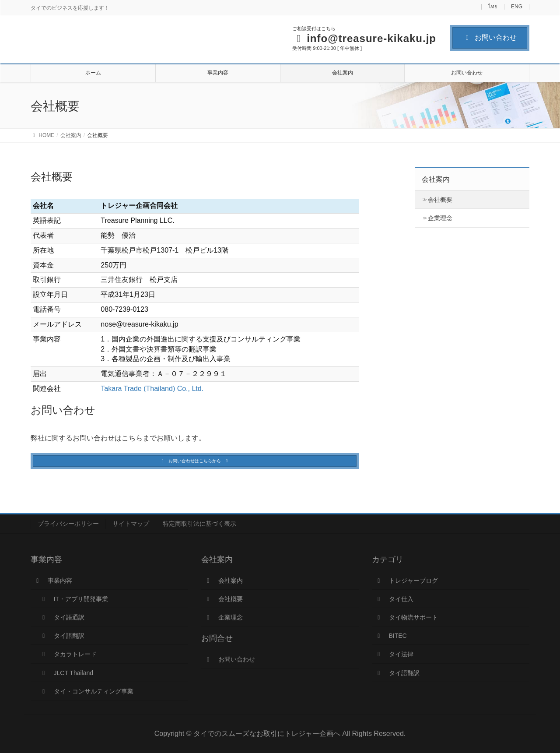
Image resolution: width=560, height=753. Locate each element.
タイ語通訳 (62, 617)
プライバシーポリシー (68, 524)
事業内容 (53, 581)
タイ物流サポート (406, 617)
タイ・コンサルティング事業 (87, 691)
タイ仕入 (394, 599)
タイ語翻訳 (62, 636)
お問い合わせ (490, 37)
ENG (517, 7)
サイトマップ (131, 524)
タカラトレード (68, 654)
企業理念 (440, 218)
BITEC (391, 636)
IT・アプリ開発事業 (74, 599)
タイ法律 (394, 654)
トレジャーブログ (406, 581)
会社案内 (436, 179)
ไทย (493, 7)
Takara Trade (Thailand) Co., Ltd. (152, 389)
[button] (195, 461)
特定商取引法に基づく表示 (199, 524)
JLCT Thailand (66, 673)
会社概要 (440, 200)
